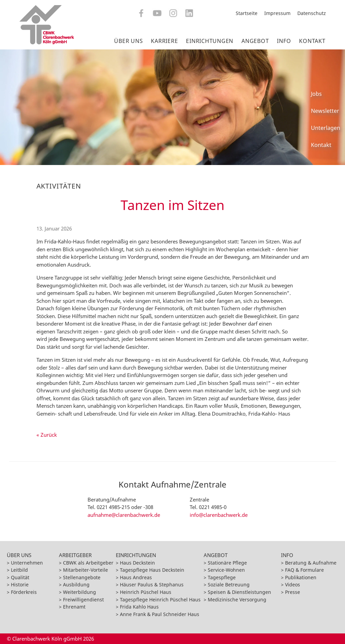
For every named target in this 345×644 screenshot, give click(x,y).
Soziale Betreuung (229, 585)
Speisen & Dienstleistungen (239, 592)
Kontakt (312, 41)
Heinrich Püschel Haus (146, 592)
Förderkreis (24, 592)
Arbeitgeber (75, 555)
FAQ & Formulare (304, 570)
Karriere (164, 41)
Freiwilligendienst (83, 600)
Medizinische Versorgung (237, 600)
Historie (20, 585)
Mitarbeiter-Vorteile (85, 570)
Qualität (20, 577)
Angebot (255, 41)
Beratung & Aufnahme (311, 563)
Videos (293, 585)
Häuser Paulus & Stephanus (152, 585)
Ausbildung (76, 585)
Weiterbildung (80, 592)
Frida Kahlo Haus (139, 607)
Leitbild (19, 570)
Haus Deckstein (137, 563)
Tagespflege (222, 577)
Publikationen (301, 577)
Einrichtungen (210, 41)
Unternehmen (27, 563)
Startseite (247, 13)
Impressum (277, 13)
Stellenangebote (82, 577)
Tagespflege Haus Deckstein (152, 570)
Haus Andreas (136, 577)
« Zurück (47, 435)
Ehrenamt (74, 607)
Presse (293, 592)
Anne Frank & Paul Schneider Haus (160, 614)
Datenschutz (312, 13)
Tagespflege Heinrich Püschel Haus (160, 600)
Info (284, 41)
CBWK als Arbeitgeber (88, 563)
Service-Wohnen (226, 570)
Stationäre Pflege (227, 563)
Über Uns (128, 41)
